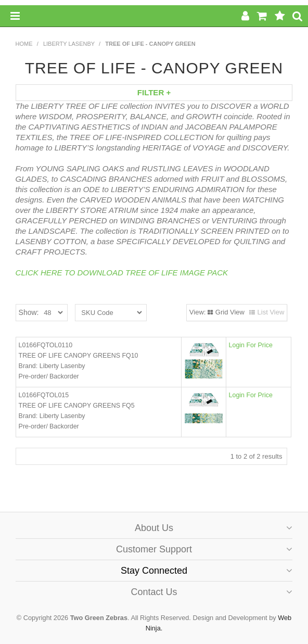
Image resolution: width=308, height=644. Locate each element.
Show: (29, 312)
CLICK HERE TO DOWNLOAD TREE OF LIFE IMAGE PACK (122, 273)
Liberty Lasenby (69, 44)
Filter (154, 92)
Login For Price (251, 345)
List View (271, 312)
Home (24, 44)
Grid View (230, 312)
